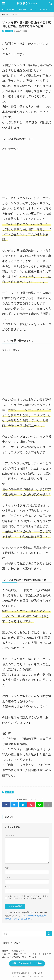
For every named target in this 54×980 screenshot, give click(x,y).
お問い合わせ (37, 973)
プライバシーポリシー (35, 976)
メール (8, 877)
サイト (8, 887)
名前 (7, 868)
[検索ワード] (27, 934)
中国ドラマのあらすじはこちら (27, 963)
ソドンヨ (9, 31)
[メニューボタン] (3, 3)
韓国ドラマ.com (27, 4)
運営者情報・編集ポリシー (21, 973)
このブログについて (18, 976)
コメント (10, 835)
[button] (6, 805)
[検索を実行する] (49, 934)
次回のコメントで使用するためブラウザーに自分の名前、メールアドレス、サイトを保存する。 (28, 897)
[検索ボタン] (51, 3)
